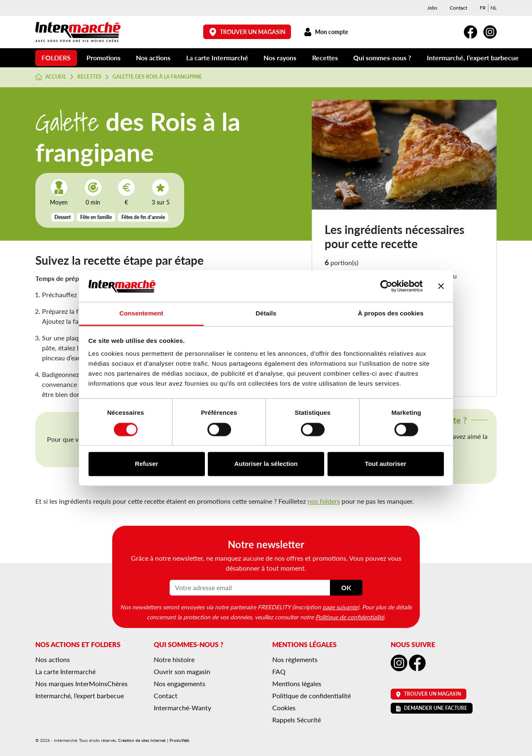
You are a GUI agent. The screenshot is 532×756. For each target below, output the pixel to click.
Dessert (63, 217)
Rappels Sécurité (297, 720)
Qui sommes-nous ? (382, 58)
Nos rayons (280, 58)
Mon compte (326, 32)
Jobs (432, 8)
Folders (56, 58)
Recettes (325, 58)
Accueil (51, 77)
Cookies (284, 708)
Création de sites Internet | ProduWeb (154, 740)
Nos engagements (180, 683)
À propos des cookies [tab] (391, 314)
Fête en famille (96, 217)
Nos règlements (295, 659)
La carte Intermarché (217, 58)
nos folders (324, 501)
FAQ (279, 671)
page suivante (340, 607)
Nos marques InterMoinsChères (81, 683)
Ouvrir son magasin (182, 671)
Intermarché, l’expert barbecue (473, 58)
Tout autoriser (386, 464)
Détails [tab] (266, 314)
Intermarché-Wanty (182, 708)
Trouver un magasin (247, 32)
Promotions (103, 58)
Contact (458, 8)
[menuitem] (483, 8)
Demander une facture (432, 708)
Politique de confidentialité (350, 617)
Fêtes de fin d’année (143, 217)
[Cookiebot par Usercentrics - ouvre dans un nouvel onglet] (386, 286)
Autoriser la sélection (266, 464)
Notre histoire (174, 659)
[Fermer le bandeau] (441, 286)
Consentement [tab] (141, 314)
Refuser (147, 464)
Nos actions (153, 58)
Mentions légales (297, 683)
